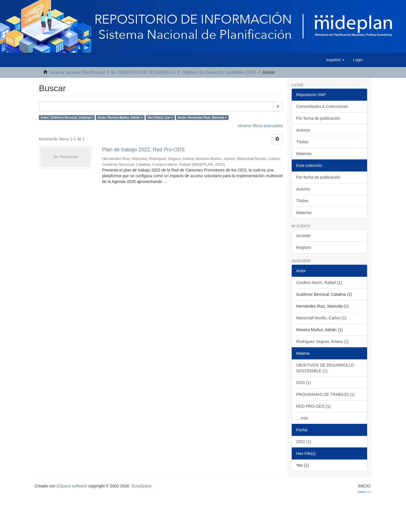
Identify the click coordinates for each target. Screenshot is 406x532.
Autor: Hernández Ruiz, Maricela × (202, 117)
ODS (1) (304, 383)
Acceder (304, 236)
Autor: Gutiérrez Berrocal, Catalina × (67, 117)
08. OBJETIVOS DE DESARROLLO (143, 72)
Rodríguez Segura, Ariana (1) (322, 342)
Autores (303, 130)
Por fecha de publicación (318, 118)
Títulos (302, 142)
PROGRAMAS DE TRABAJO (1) (326, 394)
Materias (304, 154)
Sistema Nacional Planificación (77, 72)
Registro (304, 247)
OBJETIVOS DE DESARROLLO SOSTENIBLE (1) (325, 368)
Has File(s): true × (160, 117)
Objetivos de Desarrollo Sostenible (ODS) (219, 72)
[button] (335, 60)
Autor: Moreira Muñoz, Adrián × (120, 117)
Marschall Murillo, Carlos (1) (321, 318)
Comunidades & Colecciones (322, 106)
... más (302, 418)
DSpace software (72, 486)
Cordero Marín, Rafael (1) (319, 283)
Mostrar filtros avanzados (260, 126)
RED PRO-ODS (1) (314, 406)
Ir (278, 106)
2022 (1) (304, 442)
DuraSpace (141, 486)
